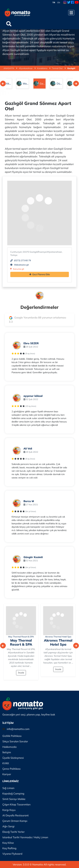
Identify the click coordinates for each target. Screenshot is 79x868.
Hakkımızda (9, 747)
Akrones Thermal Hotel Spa (58, 637)
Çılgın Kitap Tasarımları (16, 804)
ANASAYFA (10, 68)
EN (59, 2)
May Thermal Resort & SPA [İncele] (21, 642)
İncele (21, 673)
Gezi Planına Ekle (40, 274)
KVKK (6, 763)
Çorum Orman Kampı (15, 821)
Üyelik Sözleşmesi (13, 758)
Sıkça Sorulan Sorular (15, 741)
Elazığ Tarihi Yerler (14, 832)
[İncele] (21, 621)
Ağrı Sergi (8, 826)
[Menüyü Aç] (71, 13)
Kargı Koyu (9, 810)
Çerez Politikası (12, 769)
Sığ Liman (8, 788)
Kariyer (7, 774)
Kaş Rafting (9, 848)
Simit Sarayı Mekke (14, 799)
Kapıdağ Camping (13, 793)
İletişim (7, 752)
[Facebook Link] (72, 3)
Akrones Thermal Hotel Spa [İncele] (58, 642)
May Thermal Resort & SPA (21, 637)
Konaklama (44, 68)
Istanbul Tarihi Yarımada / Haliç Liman (25, 837)
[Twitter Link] (69, 3)
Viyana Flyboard (12, 854)
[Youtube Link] (77, 3)
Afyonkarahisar (27, 68)
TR (54, 2)
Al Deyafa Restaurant (16, 815)
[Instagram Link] (65, 3)
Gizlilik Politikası (12, 736)
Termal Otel (59, 68)
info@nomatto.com (18, 729)
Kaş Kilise (8, 843)
